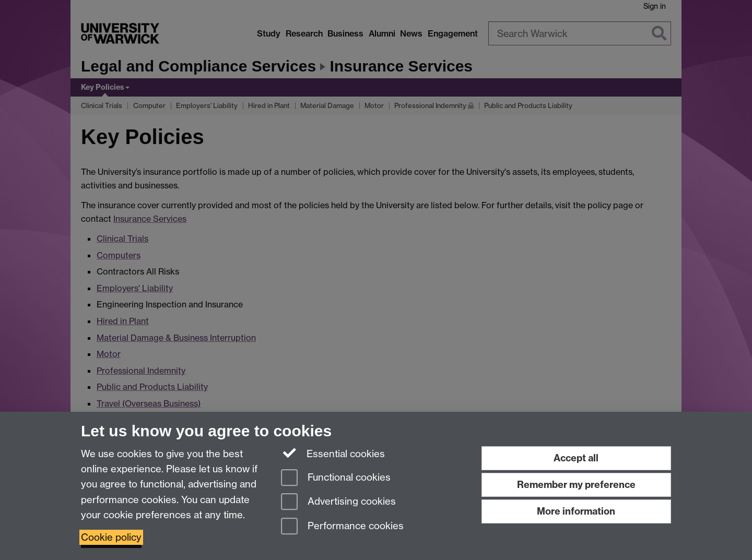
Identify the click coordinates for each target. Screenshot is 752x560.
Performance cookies (342, 527)
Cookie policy (111, 537)
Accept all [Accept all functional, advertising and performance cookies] (576, 458)
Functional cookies (336, 478)
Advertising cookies (338, 502)
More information (576, 511)
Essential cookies (333, 453)
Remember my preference (576, 485)
